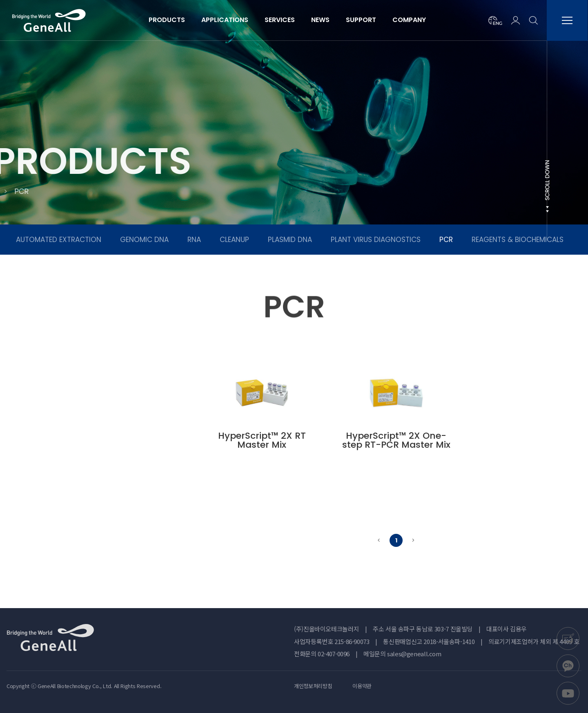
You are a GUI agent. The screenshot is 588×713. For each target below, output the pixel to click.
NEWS (320, 20)
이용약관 (362, 686)
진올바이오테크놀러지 (49, 20)
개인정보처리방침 (313, 686)
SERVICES (280, 20)
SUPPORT (361, 20)
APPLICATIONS (225, 20)
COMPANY (409, 20)
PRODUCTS (167, 20)
